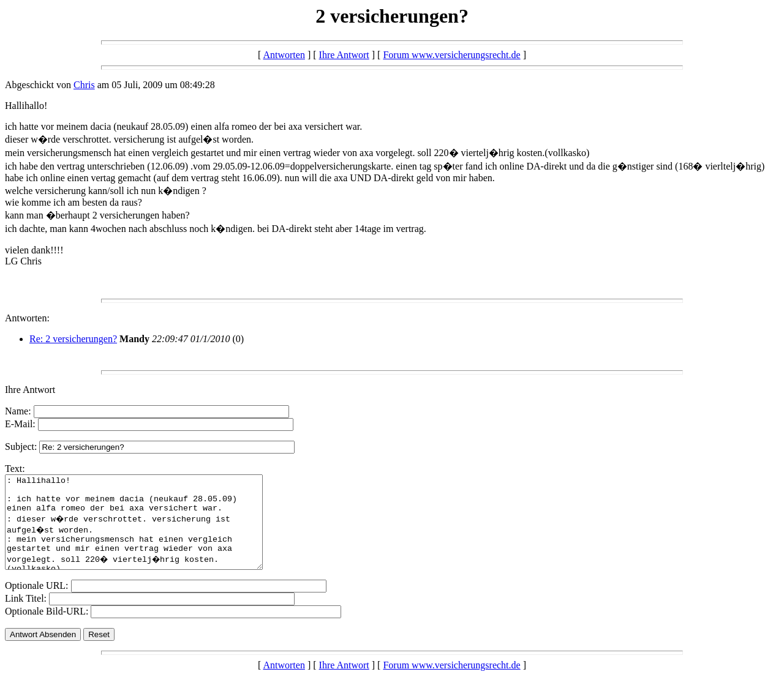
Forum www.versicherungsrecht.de (451, 55)
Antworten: (27, 318)
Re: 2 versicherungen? (73, 339)
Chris (84, 85)
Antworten (284, 55)
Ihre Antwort (344, 55)
